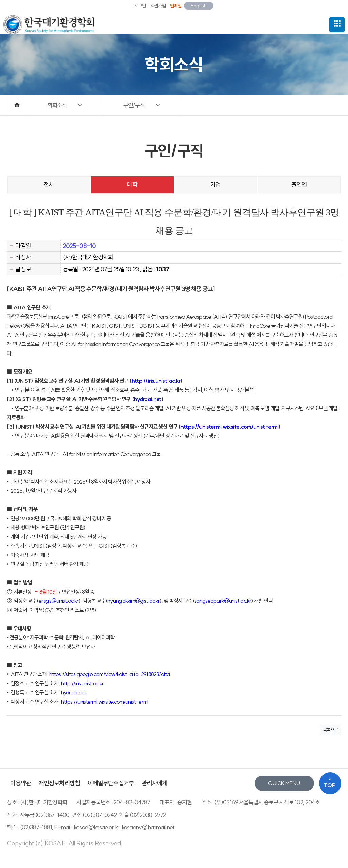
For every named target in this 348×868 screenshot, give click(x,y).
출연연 (299, 185)
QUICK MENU (284, 783)
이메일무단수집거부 (111, 783)
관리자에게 (155, 783)
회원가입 (158, 6)
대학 (132, 185)
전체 (49, 185)
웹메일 (176, 6)
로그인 (140, 6)
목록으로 (330, 730)
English (199, 6)
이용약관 (20, 783)
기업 (215, 185)
